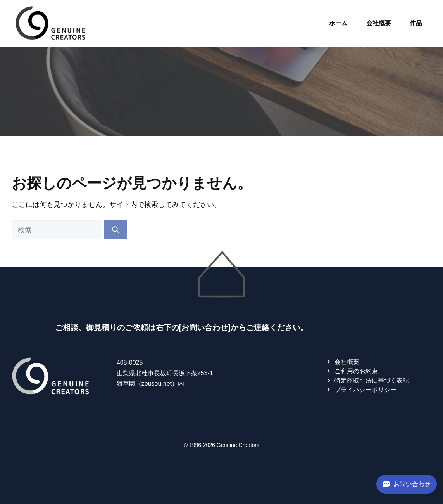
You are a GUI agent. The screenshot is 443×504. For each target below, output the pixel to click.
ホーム (338, 23)
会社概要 (379, 23)
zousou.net (157, 384)
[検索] (115, 230)
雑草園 (126, 384)
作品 (416, 23)
